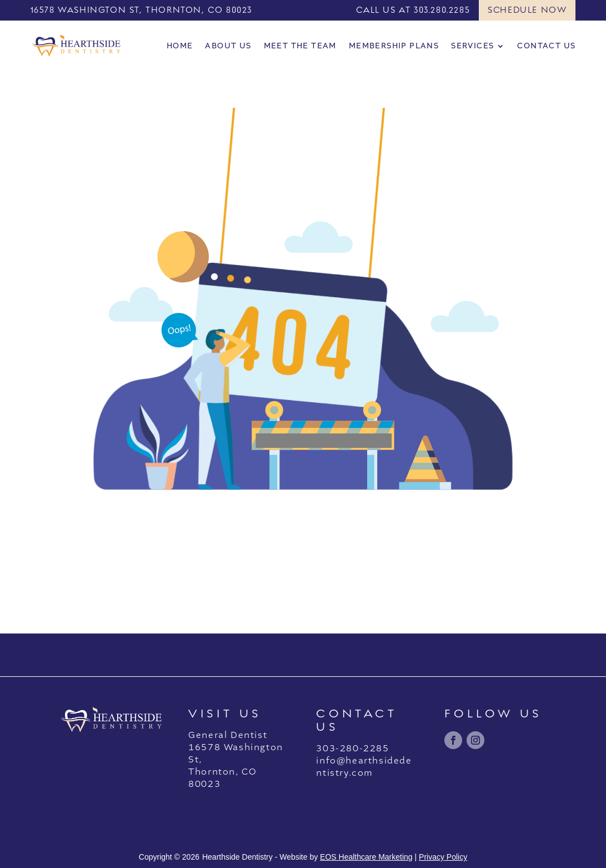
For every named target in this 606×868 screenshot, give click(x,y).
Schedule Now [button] (527, 10)
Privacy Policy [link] (443, 857)
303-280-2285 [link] (352, 749)
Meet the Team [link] (300, 46)
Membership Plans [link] (394, 46)
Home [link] (180, 46)
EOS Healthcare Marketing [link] (366, 857)
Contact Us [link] (546, 46)
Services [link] (472, 46)
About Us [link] (228, 46)
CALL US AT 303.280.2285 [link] (413, 10)
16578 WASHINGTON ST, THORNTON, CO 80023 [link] (141, 10)
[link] (77, 46)
